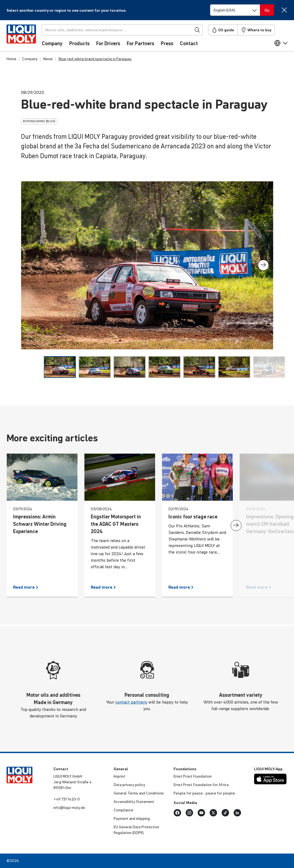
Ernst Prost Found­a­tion (193, 776)
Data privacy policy (129, 785)
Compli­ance (123, 810)
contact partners (131, 702)
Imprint (119, 776)
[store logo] (23, 37)
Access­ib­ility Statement (134, 802)
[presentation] (263, 265)
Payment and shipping (132, 818)
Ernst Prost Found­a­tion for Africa (201, 785)
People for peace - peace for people (204, 793)
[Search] (124, 30)
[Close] (284, 10)
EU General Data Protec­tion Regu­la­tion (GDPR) (136, 830)
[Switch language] (235, 10)
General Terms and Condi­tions (139, 793)
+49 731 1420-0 (67, 799)
